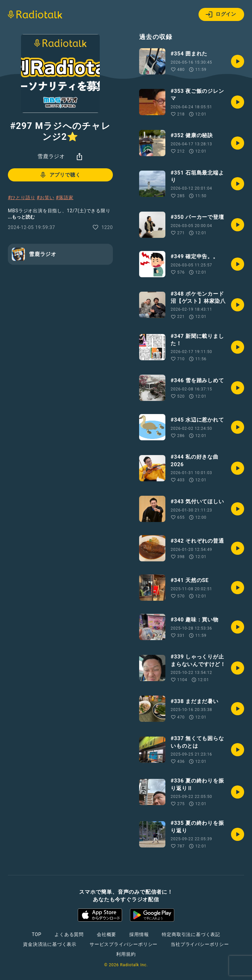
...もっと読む (21, 217)
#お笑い (46, 198)
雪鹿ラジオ (51, 156)
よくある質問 (69, 934)
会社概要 (106, 934)
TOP (37, 934)
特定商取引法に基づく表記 (191, 934)
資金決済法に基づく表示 (50, 944)
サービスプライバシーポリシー (124, 944)
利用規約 (126, 954)
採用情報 (139, 934)
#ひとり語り (21, 198)
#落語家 (65, 198)
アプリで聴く (60, 175)
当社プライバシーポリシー (200, 944)
